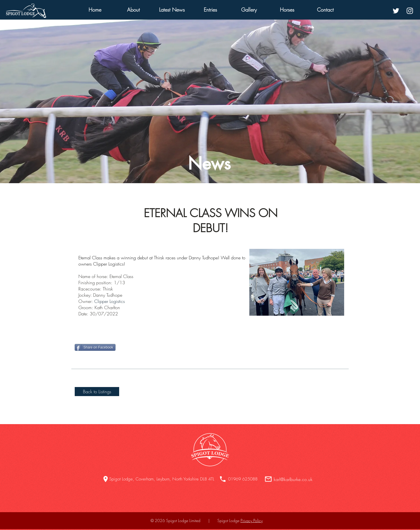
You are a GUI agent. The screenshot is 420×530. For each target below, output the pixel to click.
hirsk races (166, 258)
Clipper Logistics (110, 301)
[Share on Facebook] (95, 347)
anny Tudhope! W (209, 258)
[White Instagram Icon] (410, 11)
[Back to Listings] (97, 392)
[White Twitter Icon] (396, 11)
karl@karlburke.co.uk (293, 479)
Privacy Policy (252, 521)
